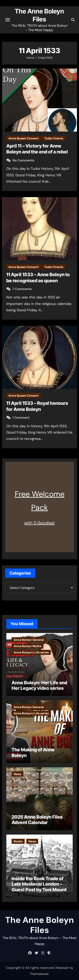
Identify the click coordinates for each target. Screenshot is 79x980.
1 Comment (21, 418)
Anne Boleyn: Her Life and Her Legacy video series (39, 685)
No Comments (23, 160)
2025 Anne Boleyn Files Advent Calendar (37, 820)
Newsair (62, 968)
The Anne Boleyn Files (40, 925)
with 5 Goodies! (39, 523)
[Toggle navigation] (8, 20)
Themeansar (39, 974)
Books (18, 841)
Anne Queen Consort (23, 138)
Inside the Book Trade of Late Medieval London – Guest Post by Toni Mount (39, 884)
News (17, 774)
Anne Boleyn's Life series (31, 652)
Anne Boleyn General (29, 640)
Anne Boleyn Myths (27, 646)
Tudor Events (54, 138)
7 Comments (22, 289)
